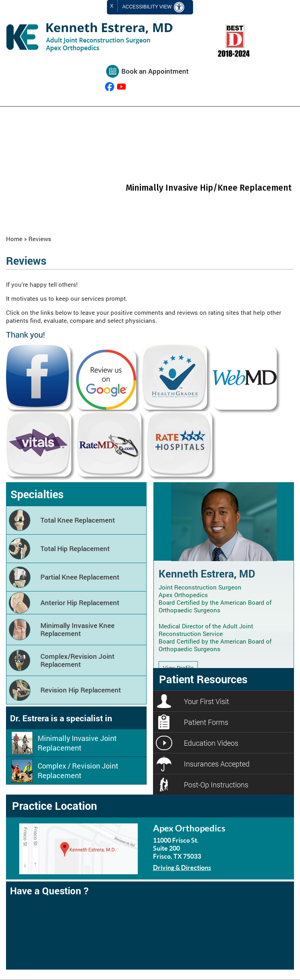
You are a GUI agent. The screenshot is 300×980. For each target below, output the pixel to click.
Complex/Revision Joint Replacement (78, 660)
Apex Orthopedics (189, 828)
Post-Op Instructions (216, 785)
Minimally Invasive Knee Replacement (78, 629)
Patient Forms (206, 722)
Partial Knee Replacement (80, 577)
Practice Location (54, 806)
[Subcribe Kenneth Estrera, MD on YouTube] (122, 87)
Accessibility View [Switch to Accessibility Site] (153, 7)
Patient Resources (203, 679)
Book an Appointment (155, 71)
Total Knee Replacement (78, 520)
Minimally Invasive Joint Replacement (77, 743)
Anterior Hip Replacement (80, 603)
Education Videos (211, 743)
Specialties (37, 494)
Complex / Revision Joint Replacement (78, 771)
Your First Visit (206, 701)
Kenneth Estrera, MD (207, 574)
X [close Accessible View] (112, 6)
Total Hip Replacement (75, 548)
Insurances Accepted (217, 764)
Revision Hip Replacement (81, 690)
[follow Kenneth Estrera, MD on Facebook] (110, 87)
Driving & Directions (182, 867)
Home (14, 239)
